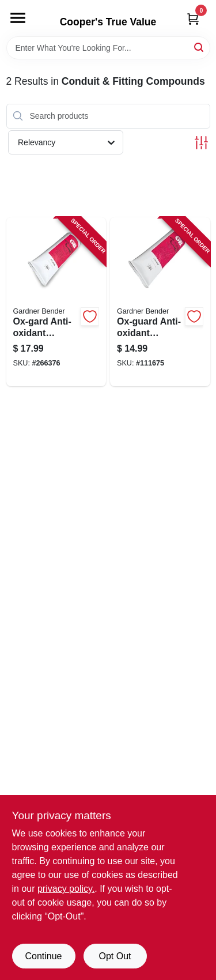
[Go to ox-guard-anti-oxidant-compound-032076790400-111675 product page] (160, 302)
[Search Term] (108, 48)
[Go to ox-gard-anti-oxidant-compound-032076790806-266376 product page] (56, 302)
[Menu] (18, 18)
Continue (43, 956)
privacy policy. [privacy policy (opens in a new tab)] (66, 889)
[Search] (200, 47)
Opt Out (115, 956)
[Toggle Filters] (201, 143)
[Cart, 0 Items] (193, 19)
